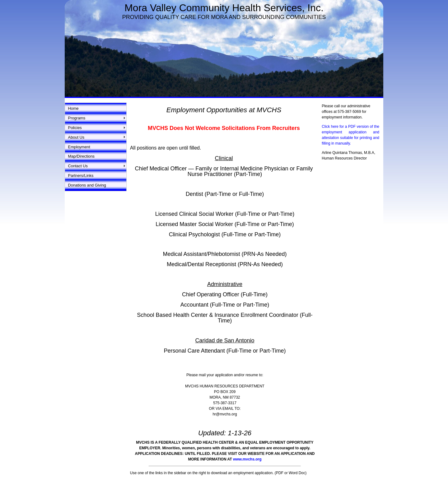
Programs (77, 118)
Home (73, 108)
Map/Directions (81, 156)
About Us (76, 137)
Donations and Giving (87, 185)
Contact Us (78, 166)
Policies (75, 128)
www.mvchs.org (247, 459)
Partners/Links (81, 176)
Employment (79, 147)
